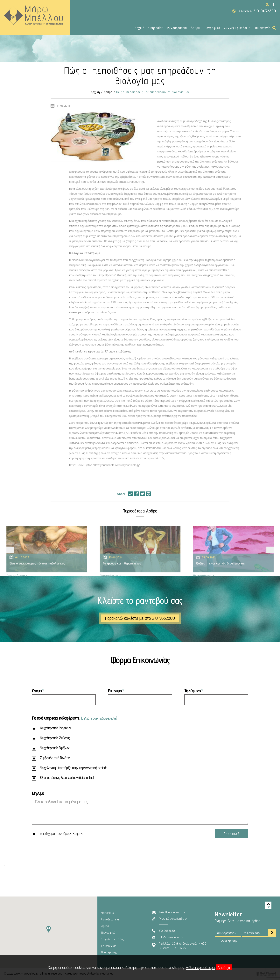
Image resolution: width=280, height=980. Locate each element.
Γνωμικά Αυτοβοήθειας (173, 919)
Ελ (267, 4)
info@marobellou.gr (171, 937)
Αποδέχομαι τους (57, 834)
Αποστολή (231, 834)
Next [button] (261, 556)
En (275, 4)
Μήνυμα (38, 793)
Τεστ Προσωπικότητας (172, 912)
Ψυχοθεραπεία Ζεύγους (51, 738)
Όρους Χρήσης (73, 834)
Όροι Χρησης (109, 952)
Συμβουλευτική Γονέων (51, 758)
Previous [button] (19, 556)
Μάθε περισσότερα (200, 967)
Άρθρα (195, 28)
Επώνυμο (115, 691)
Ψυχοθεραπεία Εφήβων (51, 748)
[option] (53, 558)
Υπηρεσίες (156, 28)
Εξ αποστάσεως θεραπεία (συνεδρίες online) (63, 778)
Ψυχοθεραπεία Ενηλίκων (51, 728)
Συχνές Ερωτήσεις (237, 28)
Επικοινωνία (262, 28)
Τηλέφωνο (192, 691)
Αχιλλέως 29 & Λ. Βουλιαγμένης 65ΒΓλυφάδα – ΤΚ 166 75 (182, 946)
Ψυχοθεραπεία (177, 28)
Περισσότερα (25, 580)
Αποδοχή (224, 967)
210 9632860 (257, 11)
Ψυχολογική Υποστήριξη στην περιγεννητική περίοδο (70, 768)
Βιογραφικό (212, 28)
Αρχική (140, 28)
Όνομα (37, 691)
